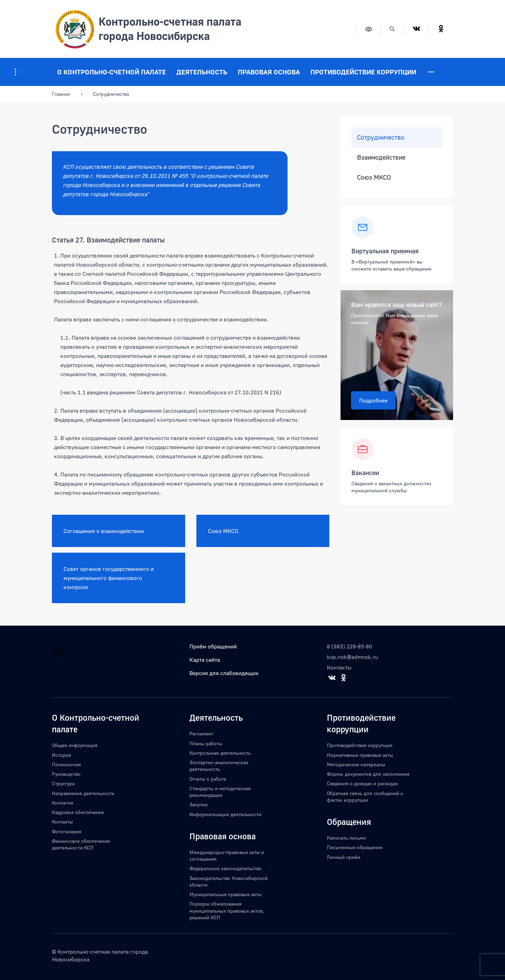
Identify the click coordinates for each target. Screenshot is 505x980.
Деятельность (202, 72)
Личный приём (344, 857)
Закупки (198, 804)
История (62, 755)
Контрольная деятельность (220, 753)
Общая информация (75, 745)
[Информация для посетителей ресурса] (15, 72)
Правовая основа (269, 72)
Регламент (201, 734)
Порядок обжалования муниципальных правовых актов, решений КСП (227, 911)
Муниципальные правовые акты (225, 894)
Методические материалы (356, 764)
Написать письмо (346, 838)
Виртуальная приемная (385, 251)
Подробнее (373, 400)
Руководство (66, 774)
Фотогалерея (67, 831)
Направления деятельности (83, 793)
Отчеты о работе (208, 779)
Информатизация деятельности (225, 814)
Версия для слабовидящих (224, 673)
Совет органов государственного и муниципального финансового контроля (109, 578)
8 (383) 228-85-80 (349, 646)
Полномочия (66, 764)
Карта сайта (205, 660)
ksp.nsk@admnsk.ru (352, 657)
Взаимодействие (381, 157)
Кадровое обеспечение (78, 812)
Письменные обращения (355, 847)
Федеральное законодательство (225, 868)
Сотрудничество (381, 137)
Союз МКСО (223, 531)
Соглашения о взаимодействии (104, 531)
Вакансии (365, 473)
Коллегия (63, 803)
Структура (63, 783)
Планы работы (206, 743)
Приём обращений (213, 646)
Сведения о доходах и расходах (362, 783)
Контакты (339, 667)
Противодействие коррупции (363, 72)
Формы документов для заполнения (368, 774)
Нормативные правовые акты (360, 755)
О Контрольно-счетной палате (112, 72)
